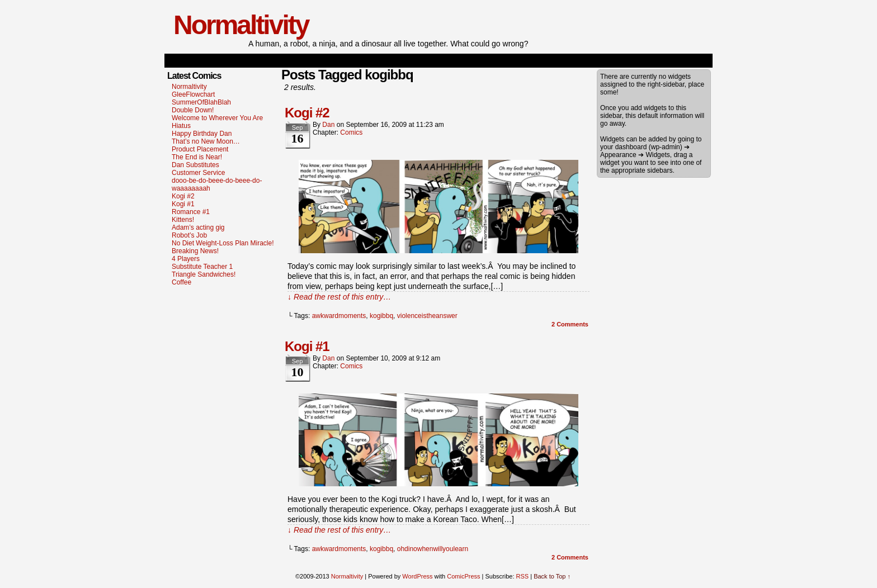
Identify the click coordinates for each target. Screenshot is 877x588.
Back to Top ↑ (552, 576)
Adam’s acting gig (198, 227)
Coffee (181, 282)
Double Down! (193, 110)
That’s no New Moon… (206, 141)
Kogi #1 (183, 204)
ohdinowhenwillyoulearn (433, 549)
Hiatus (181, 126)
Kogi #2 (183, 196)
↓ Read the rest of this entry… (339, 297)
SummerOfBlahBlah (201, 102)
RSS (523, 576)
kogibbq (381, 316)
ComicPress (463, 576)
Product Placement (200, 149)
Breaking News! (195, 251)
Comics (351, 132)
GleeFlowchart (193, 94)
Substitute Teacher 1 (202, 267)
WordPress (417, 576)
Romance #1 (191, 212)
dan (328, 125)
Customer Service (198, 173)
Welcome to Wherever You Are (217, 118)
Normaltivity (241, 25)
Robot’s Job (189, 235)
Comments (570, 324)
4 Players (186, 259)
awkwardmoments (339, 316)
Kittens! (183, 220)
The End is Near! (197, 157)
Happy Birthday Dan (202, 134)
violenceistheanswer (427, 316)
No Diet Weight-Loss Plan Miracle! (223, 243)
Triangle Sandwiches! (204, 274)
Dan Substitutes (195, 165)
